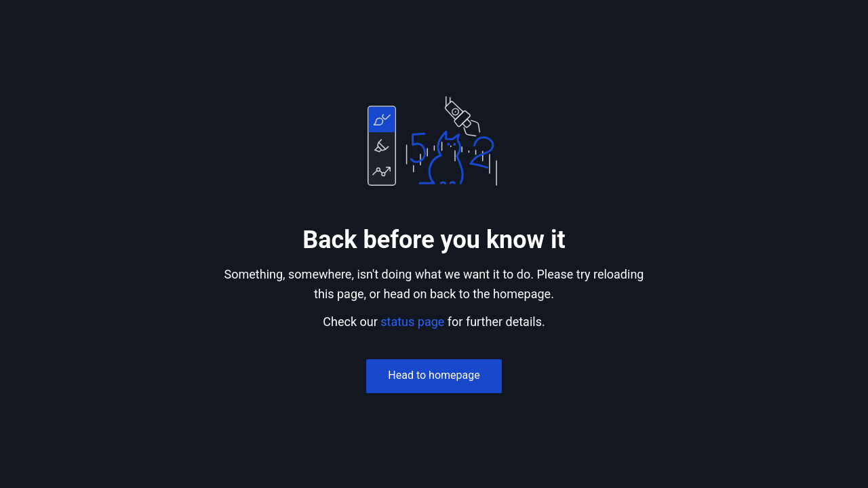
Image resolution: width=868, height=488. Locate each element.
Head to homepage (434, 375)
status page (412, 322)
